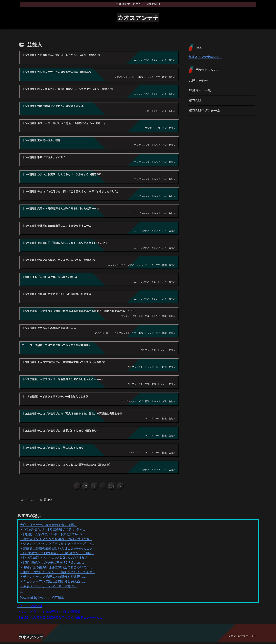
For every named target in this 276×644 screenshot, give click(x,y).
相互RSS (195, 100)
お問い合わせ (198, 81)
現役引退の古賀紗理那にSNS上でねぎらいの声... (57, 569)
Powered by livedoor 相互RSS (42, 600)
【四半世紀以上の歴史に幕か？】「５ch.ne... (53, 565)
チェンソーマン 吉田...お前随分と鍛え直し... (54, 579)
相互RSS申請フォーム (205, 110)
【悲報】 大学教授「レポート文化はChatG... (54, 536)
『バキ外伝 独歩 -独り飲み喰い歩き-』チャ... (54, 531)
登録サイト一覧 (200, 91)
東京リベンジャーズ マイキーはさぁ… (50, 588)
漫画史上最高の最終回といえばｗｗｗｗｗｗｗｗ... (59, 550)
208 (115, 487)
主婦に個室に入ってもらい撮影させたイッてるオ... (59, 574)
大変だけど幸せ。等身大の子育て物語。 (48, 527)
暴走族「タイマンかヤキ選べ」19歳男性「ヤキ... (58, 541)
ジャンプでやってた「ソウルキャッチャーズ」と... (59, 546)
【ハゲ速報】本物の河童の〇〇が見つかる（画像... (58, 555)
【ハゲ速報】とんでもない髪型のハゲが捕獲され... (58, 560)
